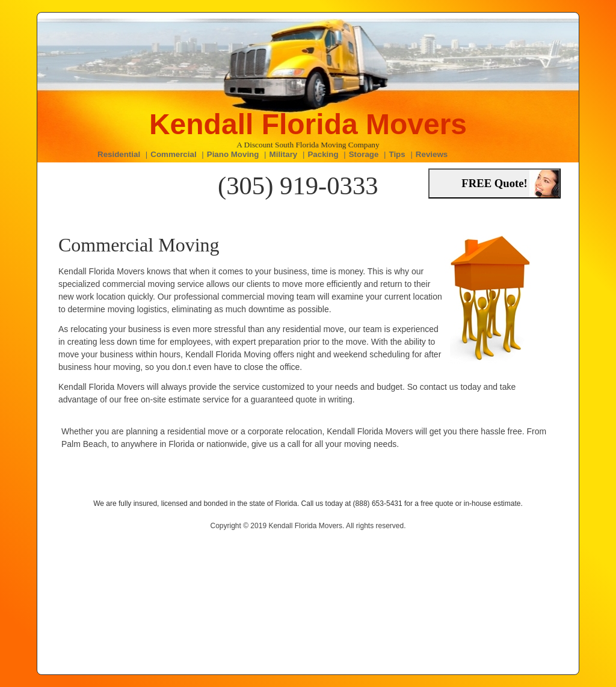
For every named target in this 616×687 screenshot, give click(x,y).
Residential (119, 154)
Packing (323, 154)
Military (284, 154)
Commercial (173, 154)
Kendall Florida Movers (308, 124)
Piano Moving (233, 154)
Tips (397, 154)
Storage (364, 154)
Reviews (432, 154)
